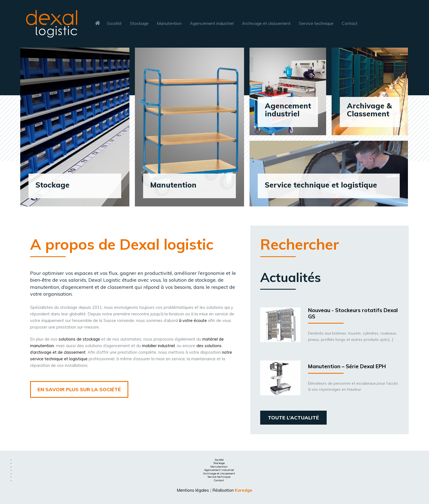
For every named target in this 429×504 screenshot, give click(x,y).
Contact (219, 480)
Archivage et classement (219, 473)
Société (219, 460)
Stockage (219, 463)
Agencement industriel (219, 470)
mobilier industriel (158, 346)
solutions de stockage (79, 339)
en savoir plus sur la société (79, 389)
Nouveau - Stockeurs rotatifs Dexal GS (353, 313)
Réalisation (232, 490)
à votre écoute (193, 320)
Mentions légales (193, 490)
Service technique (219, 477)
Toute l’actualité (293, 418)
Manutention (219, 467)
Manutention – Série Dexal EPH (347, 366)
